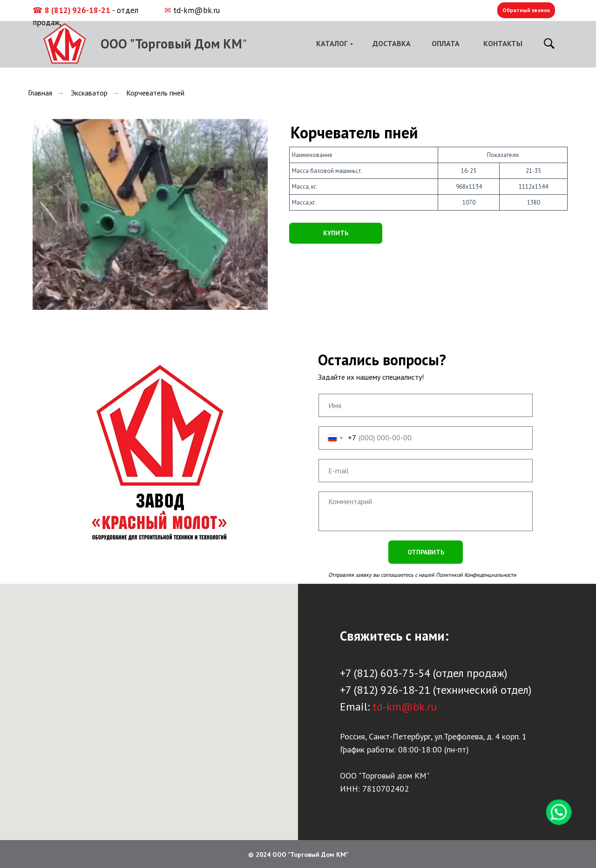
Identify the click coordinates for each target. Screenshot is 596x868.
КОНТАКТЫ (503, 43)
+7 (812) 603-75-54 (385, 673)
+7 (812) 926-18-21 (385, 690)
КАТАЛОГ (332, 43)
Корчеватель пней (155, 93)
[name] (426, 405)
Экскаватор (89, 93)
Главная (40, 93)
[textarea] (426, 511)
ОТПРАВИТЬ (426, 552)
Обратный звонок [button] (526, 10)
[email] (426, 471)
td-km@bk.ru (196, 10)
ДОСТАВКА (392, 43)
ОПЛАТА (446, 43)
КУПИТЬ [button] (336, 233)
